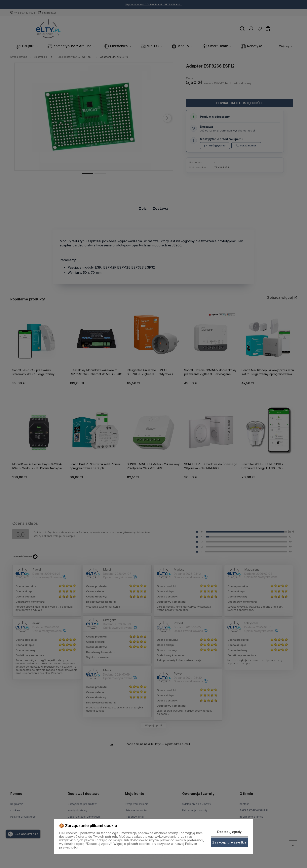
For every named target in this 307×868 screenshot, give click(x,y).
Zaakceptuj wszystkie (229, 842)
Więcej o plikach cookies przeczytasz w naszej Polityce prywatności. (128, 845)
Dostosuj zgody (229, 832)
